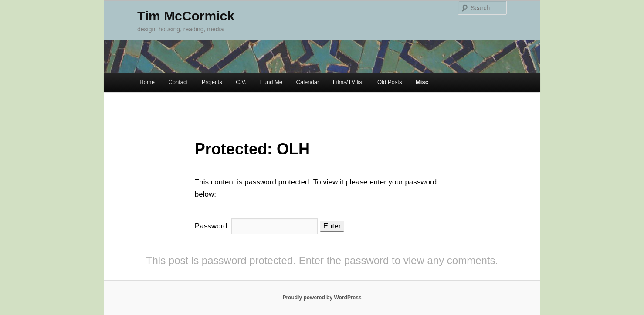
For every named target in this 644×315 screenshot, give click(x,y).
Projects (212, 82)
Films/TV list (348, 82)
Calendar (308, 82)
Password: (256, 226)
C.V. (241, 82)
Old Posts (390, 82)
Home (147, 82)
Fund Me (271, 82)
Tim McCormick (186, 16)
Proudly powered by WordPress (322, 298)
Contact (178, 82)
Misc (422, 82)
